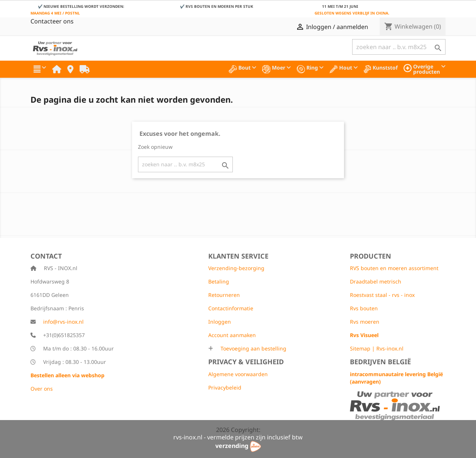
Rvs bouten (364, 308)
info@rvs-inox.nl (63, 322)
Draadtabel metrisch (376, 281)
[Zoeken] (399, 47)
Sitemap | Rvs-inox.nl (377, 348)
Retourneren (224, 295)
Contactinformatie (231, 308)
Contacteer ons (52, 21)
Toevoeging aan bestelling (253, 348)
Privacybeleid (225, 387)
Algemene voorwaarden (238, 374)
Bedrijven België (380, 362)
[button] (40, 69)
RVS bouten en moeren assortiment (394, 268)
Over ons (42, 389)
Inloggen (220, 322)
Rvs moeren (365, 322)
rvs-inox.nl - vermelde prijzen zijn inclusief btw (238, 437)
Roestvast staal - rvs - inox (382, 295)
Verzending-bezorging (236, 268)
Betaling (219, 281)
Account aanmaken (232, 335)
